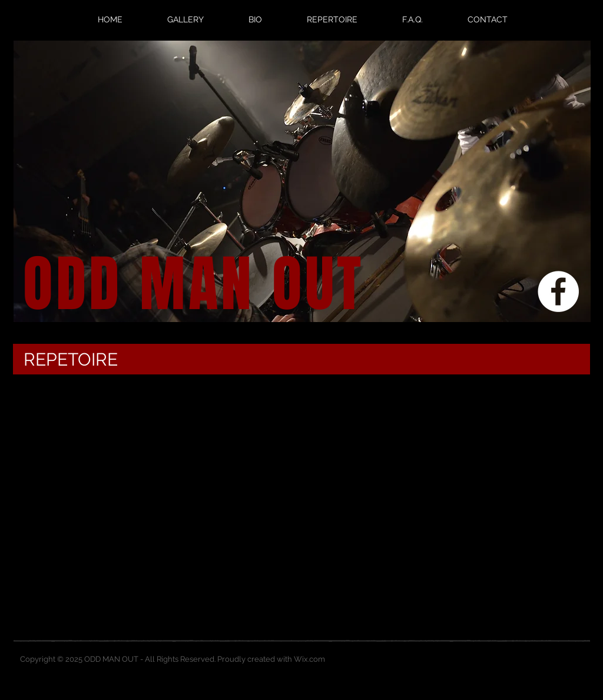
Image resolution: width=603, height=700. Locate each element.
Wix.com (309, 659)
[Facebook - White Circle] (558, 291)
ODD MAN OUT (193, 284)
